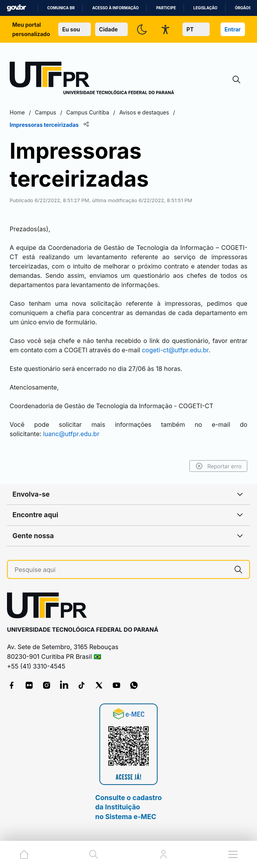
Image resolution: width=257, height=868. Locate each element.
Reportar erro (218, 466)
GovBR (16, 8)
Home (17, 112)
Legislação (205, 8)
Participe (166, 8)
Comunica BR (61, 8)
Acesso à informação (115, 8)
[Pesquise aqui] (121, 570)
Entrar (233, 29)
